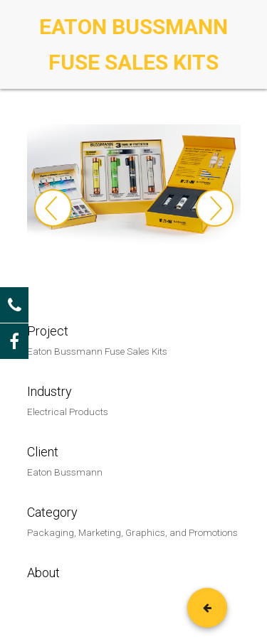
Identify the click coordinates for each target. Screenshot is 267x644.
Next (215, 208)
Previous (53, 208)
